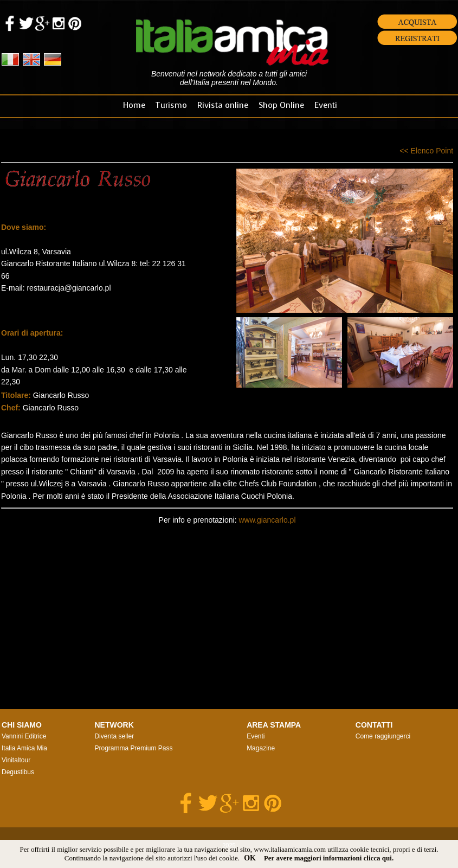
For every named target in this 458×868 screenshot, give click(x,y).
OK (250, 858)
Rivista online (223, 105)
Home (134, 105)
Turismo (171, 105)
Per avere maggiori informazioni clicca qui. (329, 858)
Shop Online (281, 105)
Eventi (326, 105)
